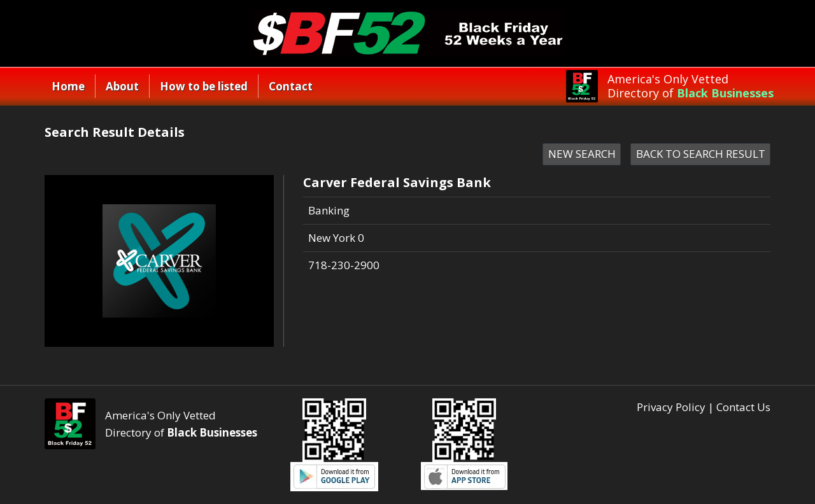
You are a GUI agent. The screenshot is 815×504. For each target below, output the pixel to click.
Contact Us (743, 407)
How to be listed (204, 86)
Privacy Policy (671, 407)
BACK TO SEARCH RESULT (701, 154)
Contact (291, 86)
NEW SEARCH (582, 154)
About (122, 86)
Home (68, 86)
